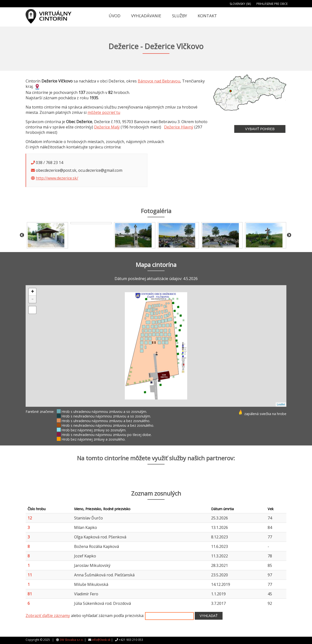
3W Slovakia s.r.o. (72, 640)
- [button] (32, 299)
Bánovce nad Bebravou (159, 81)
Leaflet (281, 404)
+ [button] (33, 292)
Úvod (115, 16)
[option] (47, 235)
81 (30, 594)
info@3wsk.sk (101, 640)
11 (30, 575)
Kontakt (207, 16)
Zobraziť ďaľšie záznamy (48, 616)
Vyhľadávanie (146, 16)
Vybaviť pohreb (260, 129)
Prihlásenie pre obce (272, 4)
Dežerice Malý (107, 127)
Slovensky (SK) (240, 4)
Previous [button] (22, 235)
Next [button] (289, 235)
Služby (180, 16)
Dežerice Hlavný (179, 127)
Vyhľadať (209, 616)
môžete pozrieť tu (104, 112)
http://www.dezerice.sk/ (57, 178)
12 (30, 518)
